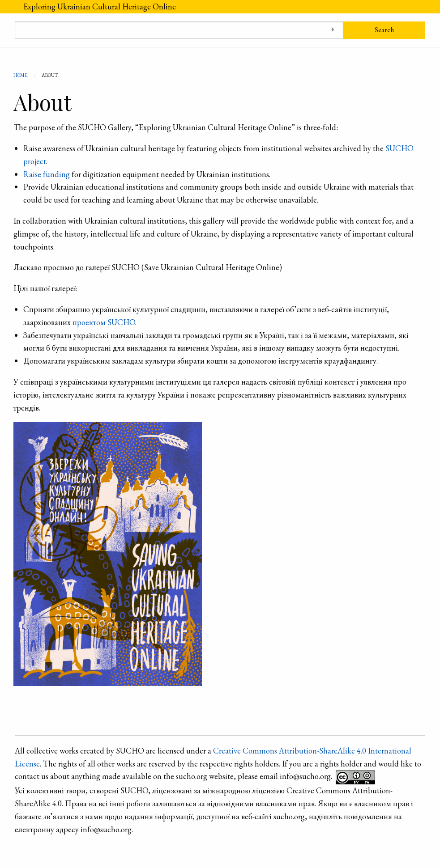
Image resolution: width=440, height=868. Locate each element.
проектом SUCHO (104, 322)
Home (21, 75)
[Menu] (8, 7)
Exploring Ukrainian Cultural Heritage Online (100, 6)
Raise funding (47, 174)
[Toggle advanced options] (333, 30)
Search (384, 30)
